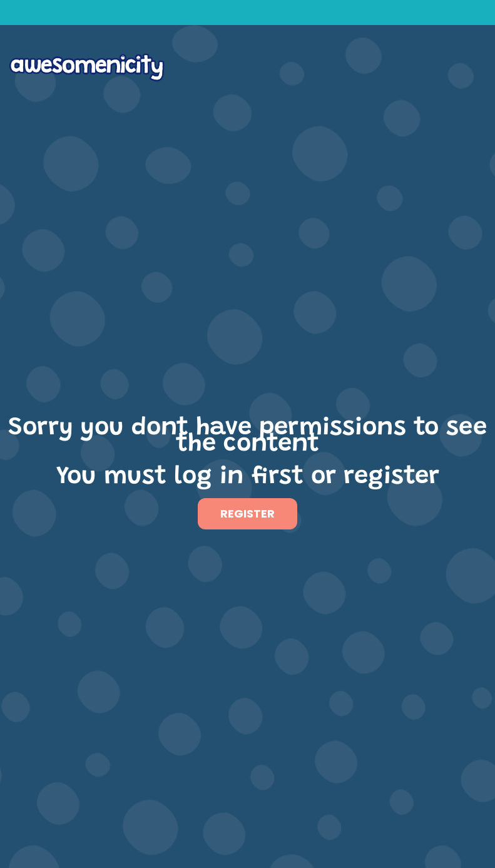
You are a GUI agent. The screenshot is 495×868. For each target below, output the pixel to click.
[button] (478, 65)
